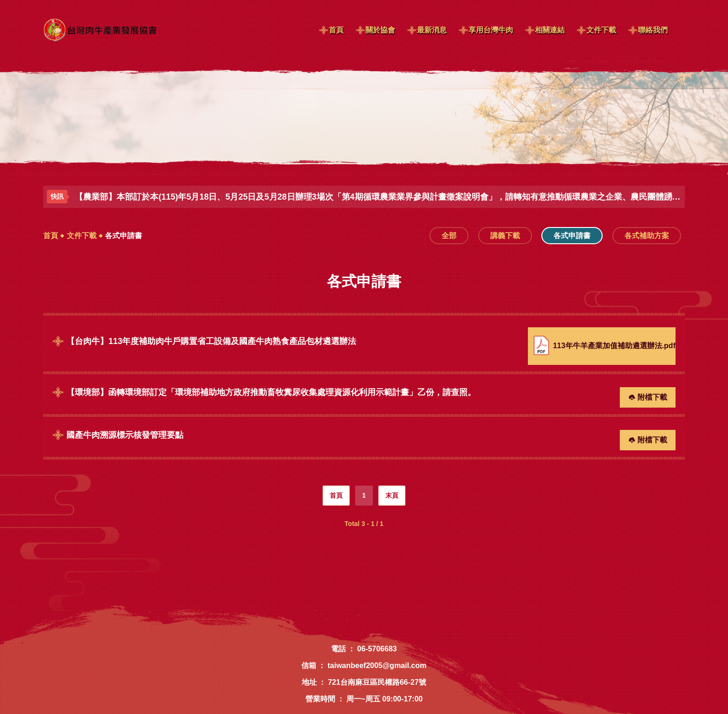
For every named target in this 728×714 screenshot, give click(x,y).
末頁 (392, 495)
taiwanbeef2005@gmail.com (377, 665)
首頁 (51, 236)
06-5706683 (377, 649)
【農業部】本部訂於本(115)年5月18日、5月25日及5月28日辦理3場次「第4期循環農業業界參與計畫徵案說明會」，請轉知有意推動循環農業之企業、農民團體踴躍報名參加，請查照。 (378, 197)
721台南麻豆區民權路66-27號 (377, 682)
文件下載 (82, 236)
